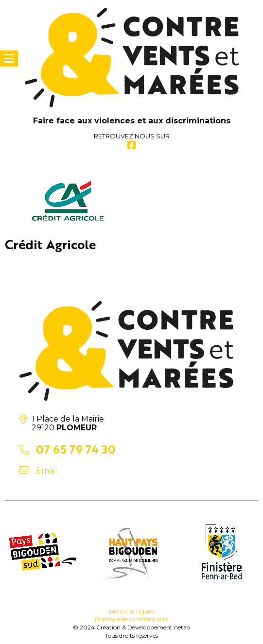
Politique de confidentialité (131, 619)
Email (47, 471)
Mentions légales (132, 611)
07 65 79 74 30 (76, 449)
